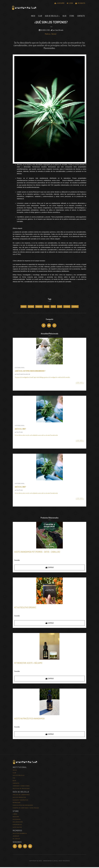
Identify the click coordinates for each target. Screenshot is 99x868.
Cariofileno (75, 307)
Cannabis (31, 307)
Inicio (33, 17)
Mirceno (47, 307)
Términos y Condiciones (21, 787)
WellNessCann (18, 823)
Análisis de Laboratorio (21, 795)
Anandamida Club (35, 10)
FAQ (14, 779)
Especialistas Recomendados (23, 806)
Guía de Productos (19, 798)
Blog (64, 17)
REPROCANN (17, 803)
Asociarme (60, 3)
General (54, 35)
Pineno (53, 307)
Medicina (48, 35)
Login (70, 3)
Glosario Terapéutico (20, 801)
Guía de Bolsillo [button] (52, 17)
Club (40, 17)
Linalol (60, 307)
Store (72, 17)
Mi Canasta (80, 3)
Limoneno (67, 307)
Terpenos (24, 307)
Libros (15, 815)
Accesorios (17, 820)
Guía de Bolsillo (19, 776)
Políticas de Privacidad (21, 789)
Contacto (81, 17)
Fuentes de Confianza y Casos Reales (26, 809)
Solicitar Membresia (20, 834)
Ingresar (16, 837)
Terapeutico (39, 307)
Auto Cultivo (17, 828)
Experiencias (17, 825)
